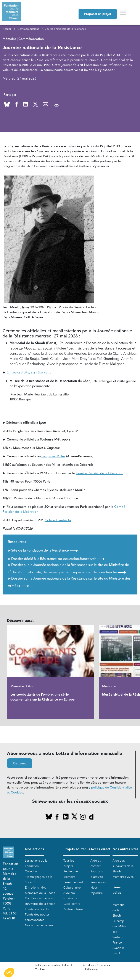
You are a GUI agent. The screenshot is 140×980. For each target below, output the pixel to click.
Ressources (98, 882)
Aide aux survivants (70, 896)
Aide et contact (96, 863)
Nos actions (34, 849)
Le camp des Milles (119, 924)
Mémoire (69, 877)
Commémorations (28, 29)
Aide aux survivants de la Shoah (123, 866)
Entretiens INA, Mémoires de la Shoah (40, 890)
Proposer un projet (98, 14)
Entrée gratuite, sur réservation (30, 373)
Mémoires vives (123, 877)
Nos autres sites (125, 849)
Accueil (7, 29)
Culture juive (72, 888)
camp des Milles (53, 457)
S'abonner (20, 764)
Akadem (118, 948)
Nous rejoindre (97, 890)
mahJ (116, 953)
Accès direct (100, 849)
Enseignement (73, 882)
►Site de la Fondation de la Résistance (43, 551)
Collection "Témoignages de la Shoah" (39, 877)
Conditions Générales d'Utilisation (96, 967)
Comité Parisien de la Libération (100, 473)
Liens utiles (117, 890)
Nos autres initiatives (39, 925)
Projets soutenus (77, 849)
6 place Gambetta (58, 520)
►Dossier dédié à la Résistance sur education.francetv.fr (56, 559)
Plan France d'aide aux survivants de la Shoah (40, 901)
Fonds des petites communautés (37, 917)
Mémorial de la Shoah (119, 910)
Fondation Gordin (37, 909)
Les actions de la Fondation (36, 863)
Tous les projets (69, 863)
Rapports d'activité (97, 874)
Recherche (71, 871)
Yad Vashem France (118, 937)
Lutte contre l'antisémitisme (73, 906)
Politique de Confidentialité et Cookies (53, 967)
